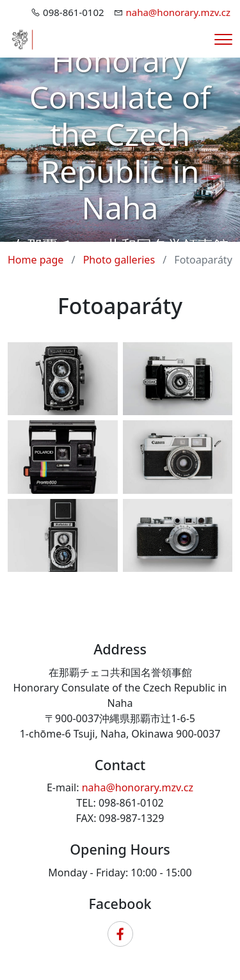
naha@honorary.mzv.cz (179, 12)
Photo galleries (119, 260)
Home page (36, 260)
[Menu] (223, 39)
